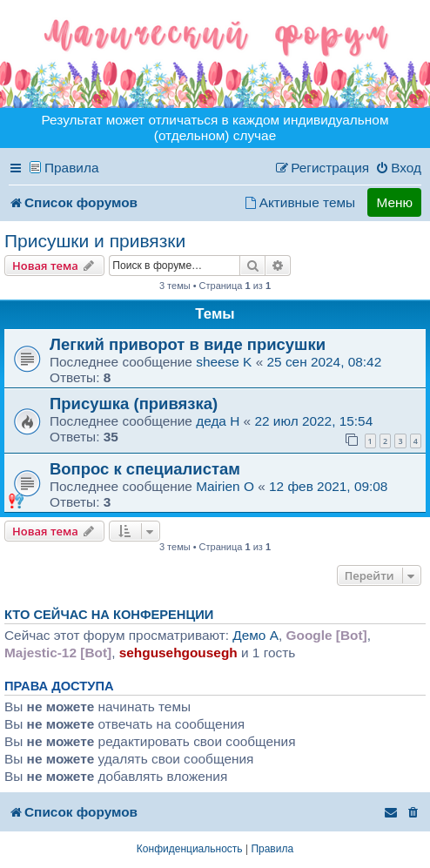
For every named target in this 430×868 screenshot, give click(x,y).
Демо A (255, 635)
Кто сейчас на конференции (109, 615)
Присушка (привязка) (134, 404)
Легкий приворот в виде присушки (188, 344)
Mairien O (225, 486)
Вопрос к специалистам (145, 469)
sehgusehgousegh (178, 653)
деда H (218, 421)
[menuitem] (398, 168)
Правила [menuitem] (72, 168)
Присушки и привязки (95, 241)
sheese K (224, 362)
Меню (394, 202)
